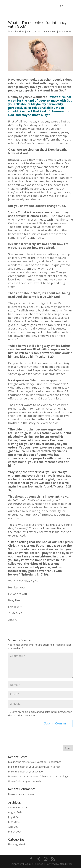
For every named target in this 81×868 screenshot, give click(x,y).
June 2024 (14, 822)
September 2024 (17, 808)
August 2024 (15, 812)
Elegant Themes (33, 864)
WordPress (66, 864)
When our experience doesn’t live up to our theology (38, 776)
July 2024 (13, 817)
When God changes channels (24, 781)
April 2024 (14, 827)
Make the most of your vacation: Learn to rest (34, 767)
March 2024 (15, 832)
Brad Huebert (18, 31)
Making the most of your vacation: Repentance (35, 762)
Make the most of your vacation (26, 772)
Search (68, 748)
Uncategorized (49, 31)
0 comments (65, 31)
